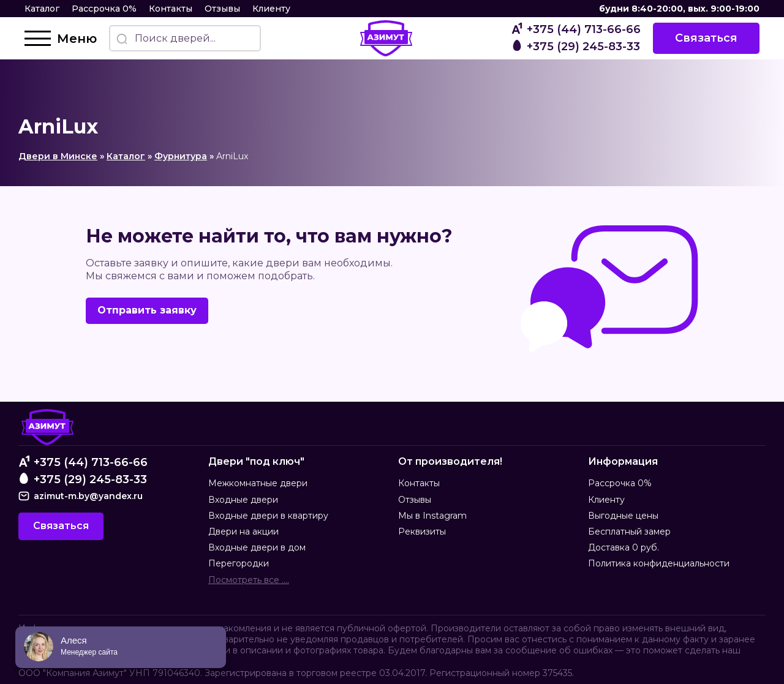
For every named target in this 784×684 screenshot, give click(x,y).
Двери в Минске (58, 156)
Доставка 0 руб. (624, 547)
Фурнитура (181, 156)
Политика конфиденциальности (659, 563)
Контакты (171, 9)
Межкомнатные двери (258, 483)
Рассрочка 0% (104, 9)
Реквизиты (422, 532)
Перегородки (239, 563)
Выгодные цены (623, 516)
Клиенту (271, 9)
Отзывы (222, 9)
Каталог (42, 9)
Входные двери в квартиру (268, 516)
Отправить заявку (147, 310)
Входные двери (243, 500)
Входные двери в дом (257, 547)
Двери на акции (243, 532)
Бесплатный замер (629, 532)
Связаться (706, 38)
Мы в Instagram (432, 516)
